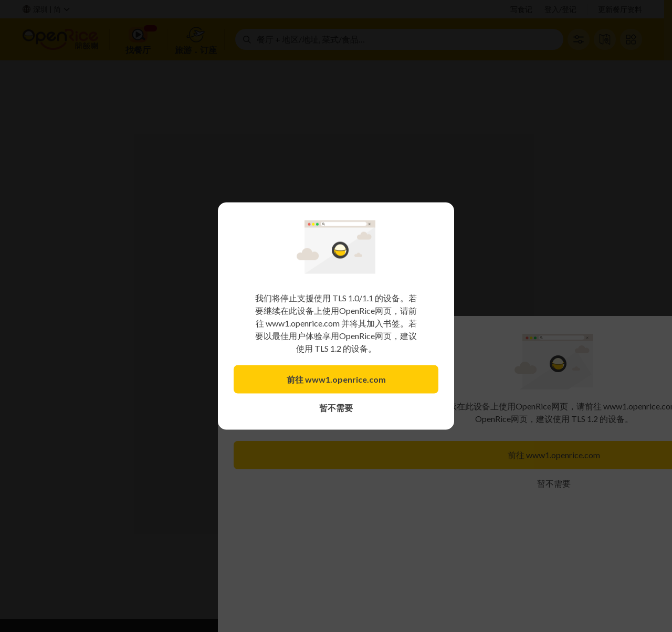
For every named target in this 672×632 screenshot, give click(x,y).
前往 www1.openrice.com (336, 379)
